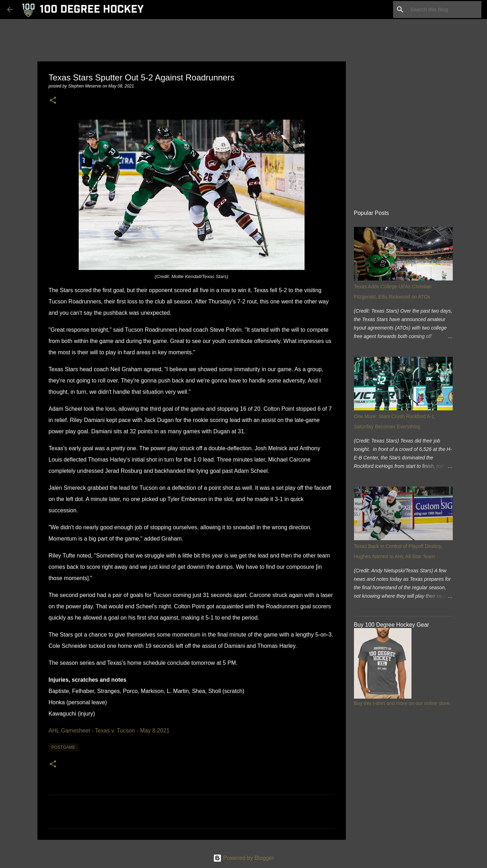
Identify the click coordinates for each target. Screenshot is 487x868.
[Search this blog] (444, 10)
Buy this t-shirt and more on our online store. (402, 703)
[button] (53, 101)
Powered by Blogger (244, 858)
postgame (64, 747)
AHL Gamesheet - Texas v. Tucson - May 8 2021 (109, 731)
